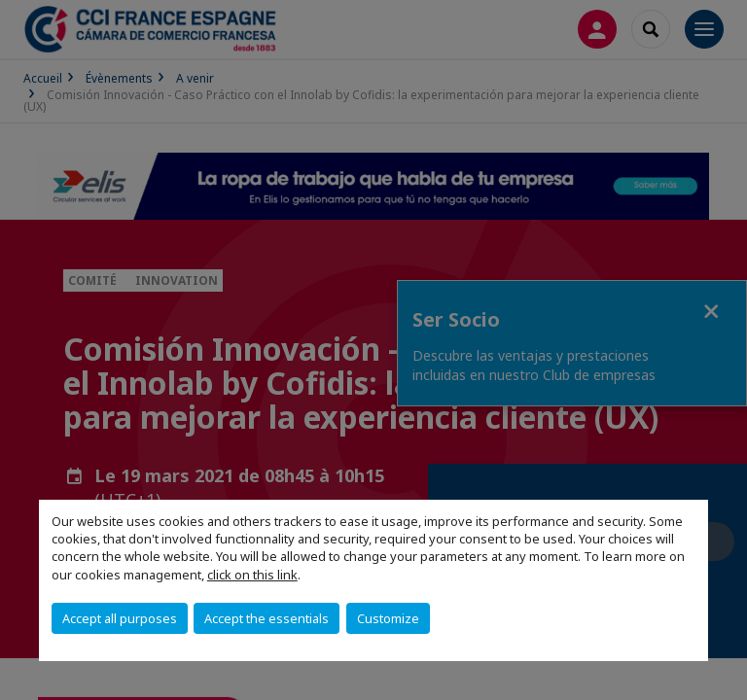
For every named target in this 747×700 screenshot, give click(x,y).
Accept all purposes (120, 618)
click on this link (252, 575)
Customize (388, 618)
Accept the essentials (267, 618)
